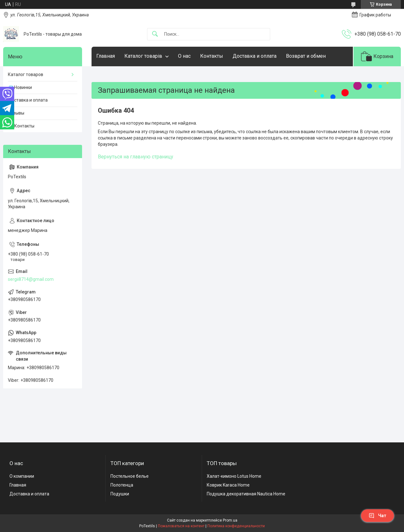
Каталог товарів (143, 56)
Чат (377, 516)
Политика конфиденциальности (236, 526)
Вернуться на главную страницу (136, 157)
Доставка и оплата (255, 56)
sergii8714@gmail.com (31, 279)
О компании (22, 476)
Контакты (212, 56)
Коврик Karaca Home (228, 485)
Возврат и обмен (306, 56)
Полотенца (122, 485)
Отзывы (16, 113)
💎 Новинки (20, 87)
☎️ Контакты (21, 126)
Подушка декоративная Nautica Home (246, 494)
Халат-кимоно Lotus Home (234, 476)
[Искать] (155, 34)
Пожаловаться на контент (181, 526)
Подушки (120, 494)
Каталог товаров (26, 74)
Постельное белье (130, 476)
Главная (106, 56)
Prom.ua (230, 520)
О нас (184, 56)
